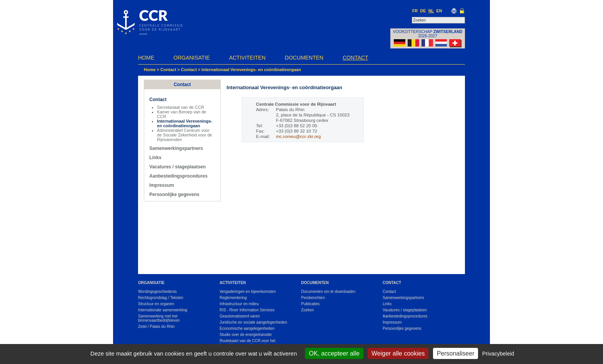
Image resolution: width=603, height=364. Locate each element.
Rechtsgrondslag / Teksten (161, 298)
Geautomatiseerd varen (240, 316)
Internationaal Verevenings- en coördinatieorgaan (251, 70)
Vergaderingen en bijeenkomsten (248, 292)
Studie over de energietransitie (246, 335)
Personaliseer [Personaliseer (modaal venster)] (456, 353)
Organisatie (192, 58)
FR (415, 11)
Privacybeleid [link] (498, 354)
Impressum (162, 185)
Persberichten (313, 298)
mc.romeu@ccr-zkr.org (298, 136)
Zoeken (307, 310)
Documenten (304, 58)
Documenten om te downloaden (328, 292)
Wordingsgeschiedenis (157, 292)
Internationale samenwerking (163, 310)
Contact (356, 58)
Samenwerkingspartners (176, 148)
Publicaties (310, 304)
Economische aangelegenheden (247, 328)
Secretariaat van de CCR (180, 107)
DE (423, 11)
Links (155, 158)
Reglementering (233, 298)
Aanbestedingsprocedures (178, 176)
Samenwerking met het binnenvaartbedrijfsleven (159, 318)
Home (146, 58)
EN (439, 11)
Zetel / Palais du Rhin (156, 327)
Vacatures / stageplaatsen (177, 167)
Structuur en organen (156, 304)
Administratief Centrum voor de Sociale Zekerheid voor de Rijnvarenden (184, 135)
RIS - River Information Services (247, 310)
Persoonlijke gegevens (174, 194)
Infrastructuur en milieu (239, 304)
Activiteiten (247, 58)
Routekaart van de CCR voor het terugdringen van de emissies (247, 343)
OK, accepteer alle (334, 353)
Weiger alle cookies (398, 353)
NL (431, 11)
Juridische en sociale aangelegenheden (253, 322)
